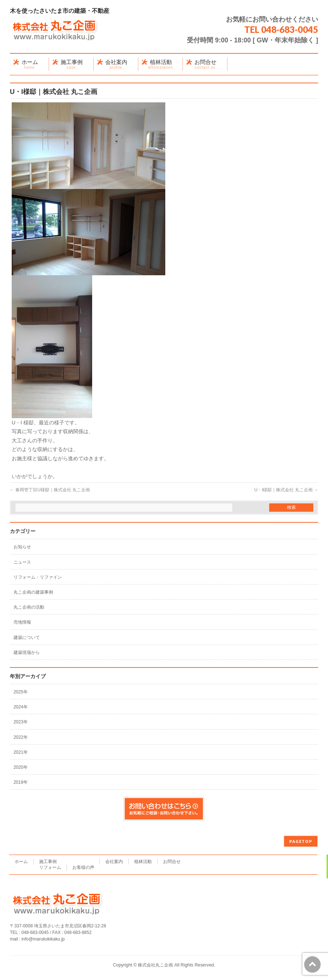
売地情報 (22, 622)
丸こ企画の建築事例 (33, 592)
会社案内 (114, 862)
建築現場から (27, 652)
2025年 (21, 692)
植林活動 (143, 862)
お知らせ (22, 547)
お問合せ (172, 862)
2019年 (21, 782)
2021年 (21, 752)
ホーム (21, 862)
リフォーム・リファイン (38, 577)
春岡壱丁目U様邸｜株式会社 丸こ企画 (50, 490)
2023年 (21, 722)
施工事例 (48, 862)
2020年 (21, 767)
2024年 (21, 707)
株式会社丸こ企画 (155, 965)
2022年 (21, 737)
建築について (27, 637)
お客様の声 (83, 867)
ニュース (22, 562)
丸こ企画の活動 (29, 607)
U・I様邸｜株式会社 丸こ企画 (286, 490)
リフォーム (50, 867)
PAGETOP (301, 841)
